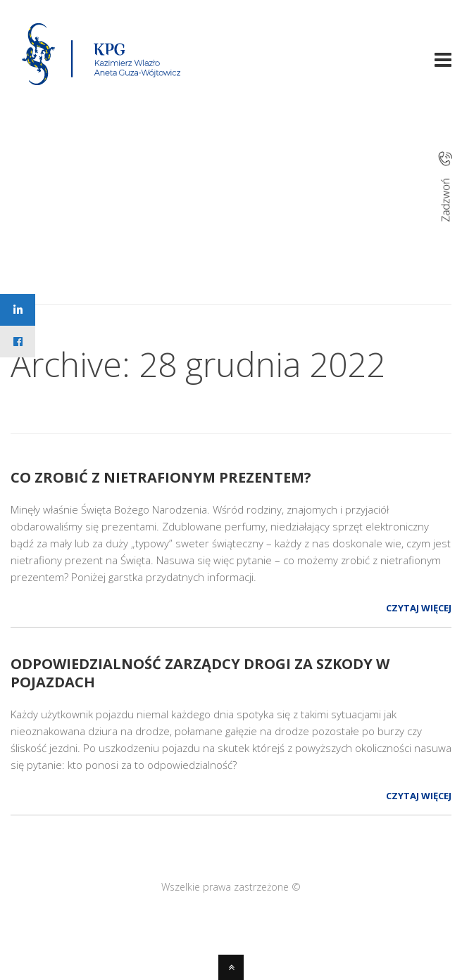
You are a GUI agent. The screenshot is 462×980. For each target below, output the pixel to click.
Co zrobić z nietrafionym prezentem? (161, 477)
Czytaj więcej (419, 608)
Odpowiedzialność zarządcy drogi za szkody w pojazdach (200, 673)
